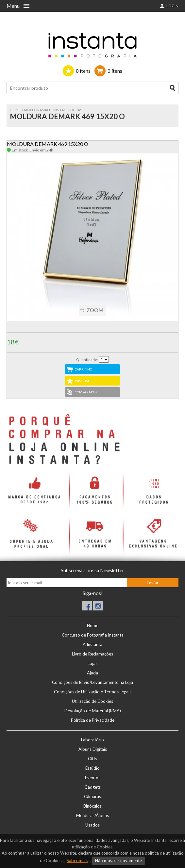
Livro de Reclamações (92, 654)
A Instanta (92, 644)
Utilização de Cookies (92, 701)
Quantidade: (87, 360)
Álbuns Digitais (93, 749)
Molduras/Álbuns (41, 110)
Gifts (92, 759)
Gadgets (92, 787)
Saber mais (77, 860)
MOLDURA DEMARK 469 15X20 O (48, 144)
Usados (92, 825)
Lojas (92, 663)
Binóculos (92, 806)
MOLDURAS (72, 110)
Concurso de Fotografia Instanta (93, 635)
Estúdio (92, 768)
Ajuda (92, 673)
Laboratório (92, 740)
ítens (83, 71)
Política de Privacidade (93, 720)
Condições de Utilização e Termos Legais (93, 692)
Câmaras (92, 797)
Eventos (93, 778)
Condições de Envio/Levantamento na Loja (92, 682)
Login (172, 6)
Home (15, 110)
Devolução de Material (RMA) (93, 711)
